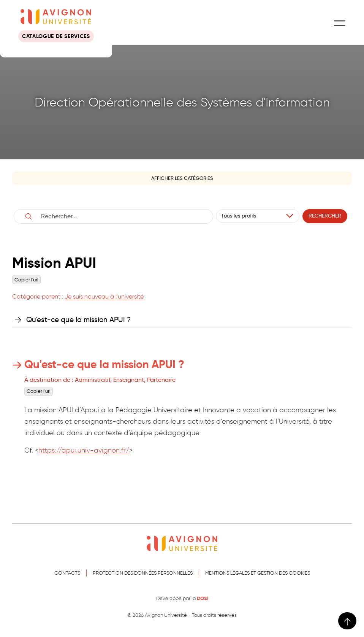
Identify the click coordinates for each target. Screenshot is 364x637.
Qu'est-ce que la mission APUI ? (78, 319)
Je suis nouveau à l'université (104, 296)
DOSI (203, 599)
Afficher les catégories (182, 178)
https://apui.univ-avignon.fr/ (84, 450)
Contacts (67, 573)
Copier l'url (26, 280)
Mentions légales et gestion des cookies (258, 573)
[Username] (122, 216)
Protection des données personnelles (143, 573)
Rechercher (325, 216)
